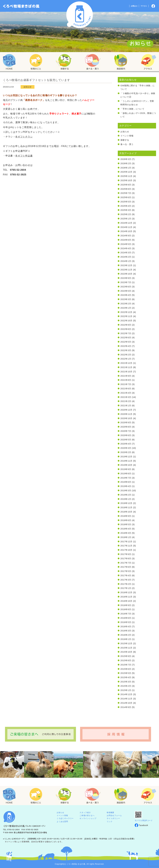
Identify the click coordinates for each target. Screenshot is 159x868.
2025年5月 (126, 202)
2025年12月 (126, 172)
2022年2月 (126, 355)
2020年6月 (126, 435)
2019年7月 (126, 478)
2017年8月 (126, 559)
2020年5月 (126, 440)
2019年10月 (126, 465)
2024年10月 (126, 231)
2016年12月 (126, 592)
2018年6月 (126, 520)
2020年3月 (126, 448)
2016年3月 (126, 631)
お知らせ (125, 132)
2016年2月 (126, 635)
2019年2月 (126, 495)
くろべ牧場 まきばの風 (80, 15)
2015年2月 (126, 686)
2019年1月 (126, 499)
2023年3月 (126, 299)
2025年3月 (126, 210)
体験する (125, 140)
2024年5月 (126, 244)
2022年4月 (126, 346)
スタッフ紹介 (85, 813)
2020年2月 (126, 452)
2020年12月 (126, 410)
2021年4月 (126, 393)
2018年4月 (126, 529)
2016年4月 (126, 627)
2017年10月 (126, 550)
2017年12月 (126, 542)
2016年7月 (126, 614)
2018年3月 (126, 533)
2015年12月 (126, 643)
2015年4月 (126, 677)
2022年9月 (126, 325)
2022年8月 (126, 329)
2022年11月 (126, 316)
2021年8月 (126, 380)
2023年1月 (126, 308)
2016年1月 (126, 639)
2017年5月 (126, 571)
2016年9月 (126, 605)
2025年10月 (126, 180)
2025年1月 (126, 219)
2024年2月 (126, 257)
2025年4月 (126, 206)
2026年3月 (126, 159)
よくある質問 (62, 822)
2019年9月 (126, 469)
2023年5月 (126, 291)
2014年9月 (126, 707)
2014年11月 (126, 699)
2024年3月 (126, 253)
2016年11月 (126, 597)
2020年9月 (126, 422)
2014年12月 (126, 694)
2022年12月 (126, 312)
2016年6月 (126, 618)
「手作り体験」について (132, 109)
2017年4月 (126, 575)
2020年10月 (126, 418)
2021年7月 (126, 384)
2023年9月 (126, 278)
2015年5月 (126, 673)
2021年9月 (126, 376)
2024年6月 (126, 240)
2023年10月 (126, 274)
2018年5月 (126, 524)
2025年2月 (126, 214)
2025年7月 (126, 193)
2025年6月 (126, 197)
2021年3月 (126, 397)
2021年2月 (126, 401)
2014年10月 (126, 703)
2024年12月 (126, 223)
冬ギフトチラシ (24, 137)
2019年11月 (126, 461)
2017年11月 (126, 546)
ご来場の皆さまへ (87, 815)
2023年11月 (126, 270)
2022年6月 (126, 338)
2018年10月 (126, 512)
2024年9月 (126, 236)
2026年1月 (126, 168)
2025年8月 (126, 189)
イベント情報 (127, 136)
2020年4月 (126, 444)
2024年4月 (126, 248)
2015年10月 (126, 652)
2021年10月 (126, 372)
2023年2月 (126, 304)
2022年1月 (126, 359)
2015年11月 (126, 648)
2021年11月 (126, 367)
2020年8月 (126, 427)
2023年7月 (126, 282)
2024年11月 (126, 227)
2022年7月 (126, 333)
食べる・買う (127, 144)
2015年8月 (126, 660)
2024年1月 (126, 261)
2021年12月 (126, 363)
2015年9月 (126, 656)
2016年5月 (126, 622)
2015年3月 (126, 682)
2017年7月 (126, 563)
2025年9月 (126, 185)
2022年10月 (126, 321)
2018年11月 (126, 507)
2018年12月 (126, 503)
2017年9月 (126, 554)
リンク (110, 822)
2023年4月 (126, 295)
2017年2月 (126, 584)
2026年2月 (126, 163)
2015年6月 (126, 669)
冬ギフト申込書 (24, 156)
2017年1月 (126, 588)
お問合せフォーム (114, 815)
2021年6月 (126, 389)
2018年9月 (126, 516)
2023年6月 (126, 287)
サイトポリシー (113, 818)
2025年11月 (126, 176)
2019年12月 (126, 457)
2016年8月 (126, 609)
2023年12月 (126, 265)
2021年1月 (126, 406)
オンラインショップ (88, 818)
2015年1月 (126, 690)
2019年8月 (126, 474)
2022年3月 (126, 350)
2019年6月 (126, 482)
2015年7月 (126, 665)
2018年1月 (126, 537)
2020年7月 (126, 431)
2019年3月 (126, 490)
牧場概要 (110, 813)
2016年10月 (126, 601)
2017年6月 (126, 567)
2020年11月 (126, 414)
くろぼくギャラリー (65, 818)
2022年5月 (126, 342)
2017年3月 (126, 580)
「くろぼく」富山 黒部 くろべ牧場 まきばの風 (21, 6)
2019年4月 (126, 486)
